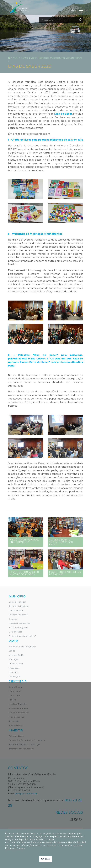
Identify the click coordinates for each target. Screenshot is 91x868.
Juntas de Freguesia (18, 627)
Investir (16, 730)
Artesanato (14, 721)
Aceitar (45, 859)
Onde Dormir (15, 691)
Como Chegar (16, 687)
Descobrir (18, 681)
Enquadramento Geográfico (22, 647)
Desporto (13, 672)
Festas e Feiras (16, 725)
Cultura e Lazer (29, 58)
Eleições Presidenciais (19, 623)
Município (17, 596)
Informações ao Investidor (21, 749)
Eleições (13, 619)
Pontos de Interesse (18, 708)
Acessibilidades (16, 736)
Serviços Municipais (18, 615)
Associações (15, 676)
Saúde (12, 651)
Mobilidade (14, 668)
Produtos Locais (16, 717)
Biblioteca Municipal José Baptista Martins (61, 58)
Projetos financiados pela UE (22, 636)
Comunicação (16, 632)
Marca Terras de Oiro (19, 713)
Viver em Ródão (17, 655)
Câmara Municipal (17, 602)
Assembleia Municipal (19, 606)
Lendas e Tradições (18, 704)
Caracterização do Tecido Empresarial (27, 740)
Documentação (16, 610)
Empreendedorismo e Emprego (24, 744)
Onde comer (15, 695)
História (12, 700)
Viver (16, 58)
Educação (14, 659)
